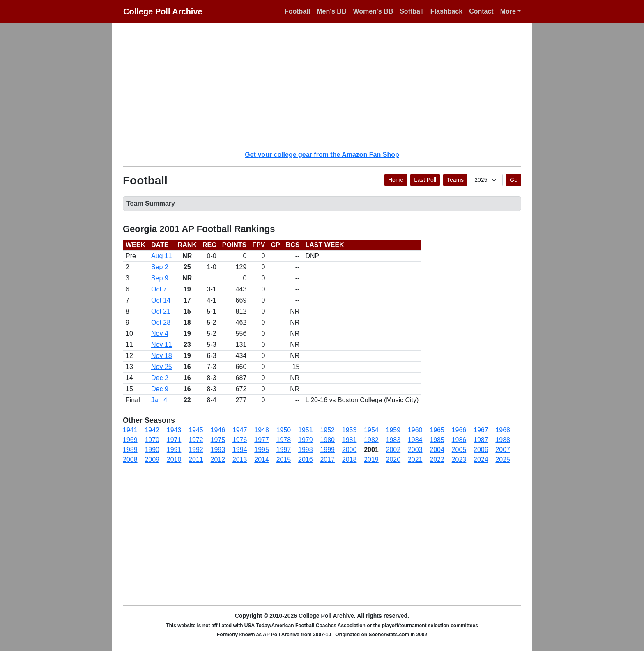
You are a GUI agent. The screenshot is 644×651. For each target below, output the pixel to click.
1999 (327, 450)
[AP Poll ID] (487, 180)
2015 (284, 460)
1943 (174, 430)
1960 (415, 430)
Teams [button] (455, 180)
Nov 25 (162, 367)
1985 (437, 440)
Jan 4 (159, 400)
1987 (481, 440)
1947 (240, 430)
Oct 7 (159, 289)
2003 (415, 450)
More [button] (508, 11)
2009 (152, 460)
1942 (152, 430)
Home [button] (396, 180)
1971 (174, 440)
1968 (503, 430)
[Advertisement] (327, 86)
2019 (371, 460)
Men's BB (331, 11)
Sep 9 (160, 278)
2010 (174, 460)
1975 (218, 440)
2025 (503, 460)
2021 (415, 460)
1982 (371, 440)
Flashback (446, 11)
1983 (393, 440)
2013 (240, 460)
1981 (350, 440)
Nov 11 (162, 345)
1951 (306, 430)
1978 (284, 440)
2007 (503, 450)
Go (514, 180)
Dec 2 (160, 378)
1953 (350, 430)
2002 (393, 450)
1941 (130, 430)
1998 (306, 450)
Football (297, 11)
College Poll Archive (163, 11)
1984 (415, 440)
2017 (327, 460)
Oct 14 (161, 300)
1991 (174, 450)
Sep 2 (160, 267)
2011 (196, 460)
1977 (262, 440)
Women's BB (373, 11)
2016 (306, 460)
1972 (196, 440)
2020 (393, 460)
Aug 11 (162, 256)
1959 (393, 430)
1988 (503, 440)
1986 (459, 440)
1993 (218, 450)
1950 (284, 430)
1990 (152, 450)
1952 (327, 430)
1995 (262, 450)
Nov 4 (160, 334)
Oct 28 (161, 322)
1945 (196, 430)
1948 (262, 430)
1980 (327, 440)
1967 (481, 430)
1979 (306, 440)
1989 (130, 450)
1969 (130, 440)
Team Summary (151, 203)
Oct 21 (161, 311)
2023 (459, 460)
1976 (240, 440)
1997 (284, 450)
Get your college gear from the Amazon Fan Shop (322, 155)
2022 (437, 460)
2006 (481, 450)
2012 (218, 460)
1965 (437, 430)
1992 (196, 450)
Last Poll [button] (425, 180)
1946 (218, 430)
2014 (262, 460)
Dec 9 (160, 389)
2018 (350, 460)
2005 (459, 450)
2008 (130, 460)
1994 (240, 450)
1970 (152, 440)
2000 (350, 450)
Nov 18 (162, 356)
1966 (459, 430)
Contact (481, 11)
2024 (481, 460)
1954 (371, 430)
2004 (437, 450)
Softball (412, 11)
